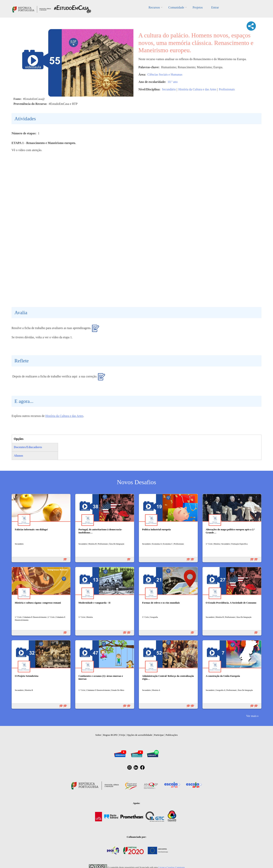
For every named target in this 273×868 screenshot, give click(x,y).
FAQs (122, 735)
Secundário (169, 89)
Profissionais (227, 89)
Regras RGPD (110, 735)
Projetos (198, 7)
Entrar (215, 7)
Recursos (154, 7)
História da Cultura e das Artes (197, 89)
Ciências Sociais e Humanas (165, 75)
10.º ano (173, 82)
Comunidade (176, 7)
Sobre (98, 735)
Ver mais (251, 716)
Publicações (172, 735)
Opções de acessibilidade (139, 735)
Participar (159, 735)
